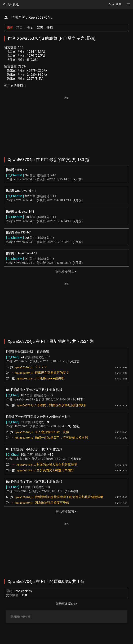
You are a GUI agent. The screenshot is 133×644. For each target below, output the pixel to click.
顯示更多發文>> (66, 271)
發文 (30, 28)
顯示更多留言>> (66, 511)
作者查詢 (18, 17)
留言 (40, 28)
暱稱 (50, 28)
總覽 (10, 28)
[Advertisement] (66, 124)
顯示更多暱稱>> (66, 604)
